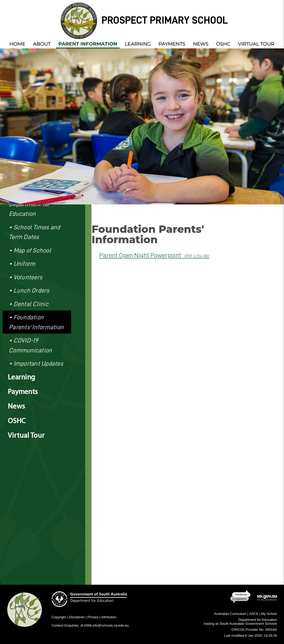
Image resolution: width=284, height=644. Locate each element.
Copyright (59, 617)
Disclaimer (77, 617)
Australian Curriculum (230, 614)
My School (269, 614)
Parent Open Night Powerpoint (154, 255)
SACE (254, 614)
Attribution (109, 617)
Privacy (93, 617)
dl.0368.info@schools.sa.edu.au (105, 625)
